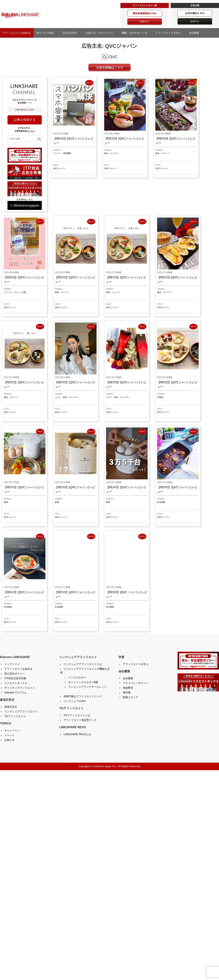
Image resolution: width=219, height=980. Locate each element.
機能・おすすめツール (136, 33)
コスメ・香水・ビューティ (67, 397)
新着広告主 (11, 707)
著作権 (127, 693)
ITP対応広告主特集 (15, 678)
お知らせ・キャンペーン (101, 33)
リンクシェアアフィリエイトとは (83, 664)
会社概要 (195, 33)
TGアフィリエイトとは (77, 715)
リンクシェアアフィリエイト (21, 711)
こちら (32, 131)
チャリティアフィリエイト (20, 688)
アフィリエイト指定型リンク (80, 720)
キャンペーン (12, 730)
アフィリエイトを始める (17, 33)
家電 (6, 502)
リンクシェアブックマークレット (87, 687)
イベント (9, 735)
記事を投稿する (25, 120)
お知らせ (9, 740)
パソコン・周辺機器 (62, 153)
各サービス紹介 (47, 33)
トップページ (12, 664)
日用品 (160, 397)
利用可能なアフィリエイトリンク (83, 696)
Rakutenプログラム (16, 693)
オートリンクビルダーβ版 (83, 682)
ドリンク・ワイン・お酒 (15, 292)
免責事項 (128, 688)
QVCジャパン (59, 168)
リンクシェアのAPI (75, 701)
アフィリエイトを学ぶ (169, 33)
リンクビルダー (77, 677)
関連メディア (130, 697)
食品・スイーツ (111, 153)
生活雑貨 (161, 502)
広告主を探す (71, 33)
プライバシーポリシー (136, 683)
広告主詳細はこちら (110, 68)
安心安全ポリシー (15, 674)
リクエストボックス (16, 683)
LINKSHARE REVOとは (77, 734)
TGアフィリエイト (15, 716)
